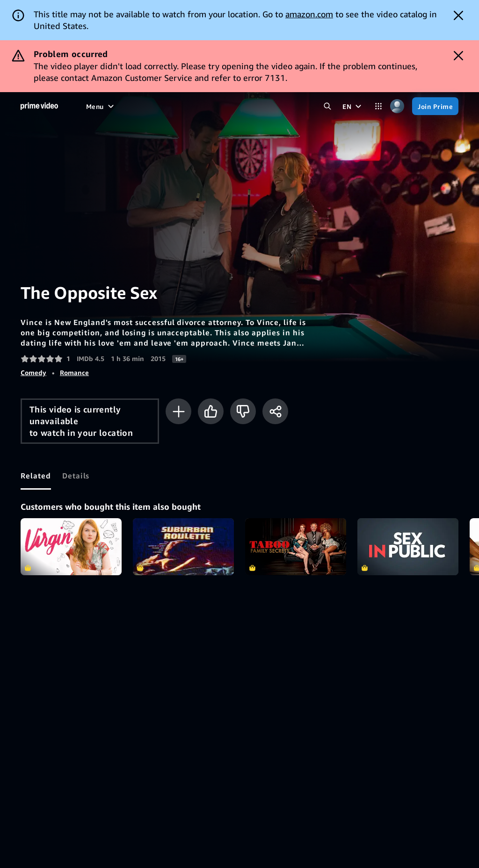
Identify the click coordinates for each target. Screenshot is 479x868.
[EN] (353, 106)
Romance (74, 373)
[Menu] (101, 106)
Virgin (71, 547)
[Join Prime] (435, 106)
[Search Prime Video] (327, 106)
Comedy (33, 373)
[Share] (275, 411)
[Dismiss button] (458, 15)
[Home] (39, 106)
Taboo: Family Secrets (296, 547)
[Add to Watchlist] (178, 411)
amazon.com (309, 14)
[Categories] (378, 106)
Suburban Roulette (183, 547)
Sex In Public (408, 547)
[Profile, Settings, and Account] (397, 106)
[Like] (211, 411)
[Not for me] (243, 411)
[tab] (36, 476)
